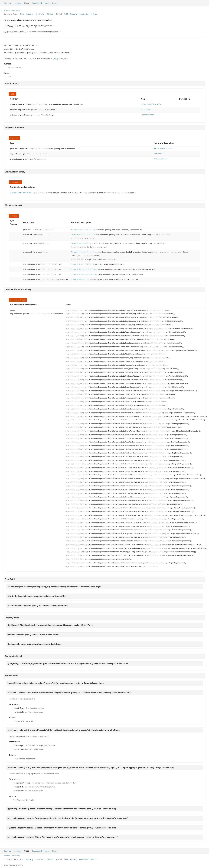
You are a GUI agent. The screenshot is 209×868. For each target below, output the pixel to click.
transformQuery (78, 278)
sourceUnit (146, 109)
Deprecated (37, 3)
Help (54, 3)
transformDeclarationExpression (85, 268)
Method (50, 14)
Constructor (40, 14)
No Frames (16, 10)
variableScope (147, 114)
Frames (7, 10)
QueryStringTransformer (21, 191)
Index (47, 3)
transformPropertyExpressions (85, 273)
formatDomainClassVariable (83, 233)
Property (30, 14)
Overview (8, 3)
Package (18, 3)
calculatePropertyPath (81, 228)
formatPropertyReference (82, 251)
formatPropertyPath (80, 242)
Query (55, 58)
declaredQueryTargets (151, 104)
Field (22, 14)
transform (75, 263)
